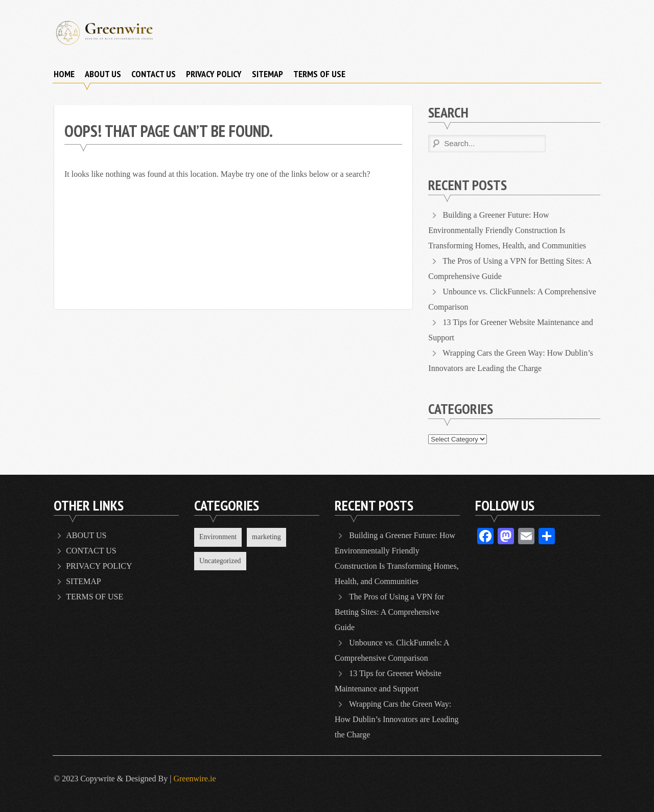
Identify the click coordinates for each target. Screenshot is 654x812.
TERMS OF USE (319, 74)
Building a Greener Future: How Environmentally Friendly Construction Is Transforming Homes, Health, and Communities (507, 230)
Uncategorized (220, 561)
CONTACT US (154, 74)
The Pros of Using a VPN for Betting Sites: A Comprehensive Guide (389, 612)
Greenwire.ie (194, 779)
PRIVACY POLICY (214, 74)
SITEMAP (267, 74)
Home (64, 74)
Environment (218, 537)
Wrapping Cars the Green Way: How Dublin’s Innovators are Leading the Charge (397, 719)
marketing (266, 537)
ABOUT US (103, 74)
